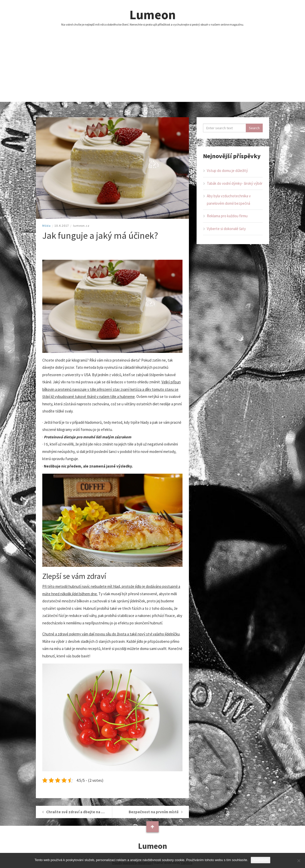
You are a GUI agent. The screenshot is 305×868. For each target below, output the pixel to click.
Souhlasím (261, 860)
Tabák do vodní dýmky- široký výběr (235, 183)
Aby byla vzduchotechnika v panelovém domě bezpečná (229, 200)
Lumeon (153, 15)
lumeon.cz (81, 226)
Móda (47, 226)
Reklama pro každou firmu (227, 216)
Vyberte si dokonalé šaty (226, 229)
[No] (299, 861)
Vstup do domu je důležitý (227, 171)
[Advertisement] (152, 66)
